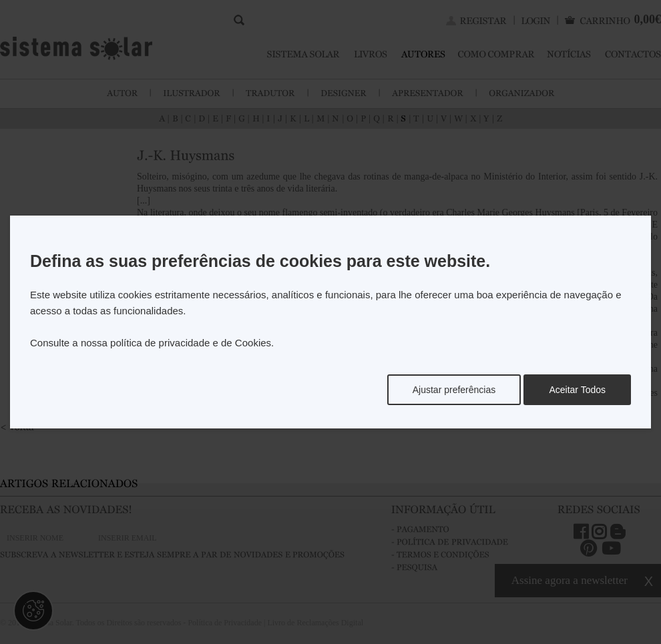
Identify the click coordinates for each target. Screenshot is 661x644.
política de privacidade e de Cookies (191, 343)
